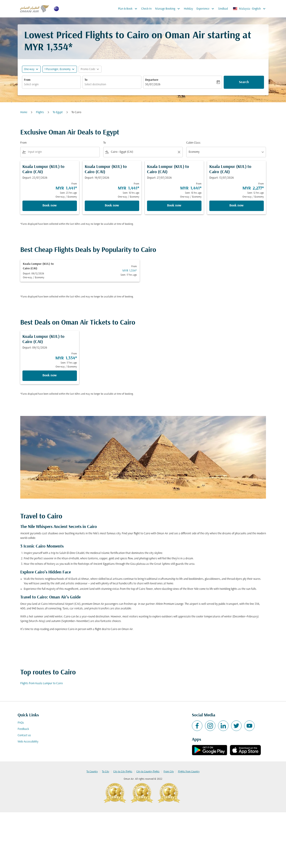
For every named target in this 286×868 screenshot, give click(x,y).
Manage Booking (169, 9)
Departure (152, 80)
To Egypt (58, 112)
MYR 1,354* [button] (48, 48)
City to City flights (123, 772)
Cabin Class (193, 143)
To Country (92, 772)
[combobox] (51, 85)
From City (169, 772)
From (27, 80)
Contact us (24, 735)
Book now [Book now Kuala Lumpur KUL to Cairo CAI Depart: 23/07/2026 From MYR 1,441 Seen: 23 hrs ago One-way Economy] (50, 206)
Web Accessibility (28, 742)
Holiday (188, 9)
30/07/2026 (153, 85)
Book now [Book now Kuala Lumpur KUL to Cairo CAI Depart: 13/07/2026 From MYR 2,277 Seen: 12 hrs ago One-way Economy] (236, 206)
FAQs (21, 723)
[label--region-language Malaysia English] (250, 9)
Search (244, 82)
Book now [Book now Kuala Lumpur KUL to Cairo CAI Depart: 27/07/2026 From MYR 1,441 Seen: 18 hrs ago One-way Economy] (174, 206)
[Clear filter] (179, 152)
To (86, 80)
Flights (40, 112)
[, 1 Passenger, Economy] (58, 69)
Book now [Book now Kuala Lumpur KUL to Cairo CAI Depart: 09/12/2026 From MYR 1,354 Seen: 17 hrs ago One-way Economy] (50, 375)
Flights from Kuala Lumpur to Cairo (41, 683)
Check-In (146, 9)
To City (106, 772)
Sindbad (223, 9)
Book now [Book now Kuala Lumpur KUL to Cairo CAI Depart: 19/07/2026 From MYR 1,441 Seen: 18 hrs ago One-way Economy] (112, 206)
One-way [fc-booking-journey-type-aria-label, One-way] (29, 69)
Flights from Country (189, 772)
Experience (206, 9)
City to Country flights (148, 772)
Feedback (23, 729)
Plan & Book (129, 9)
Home (24, 112)
